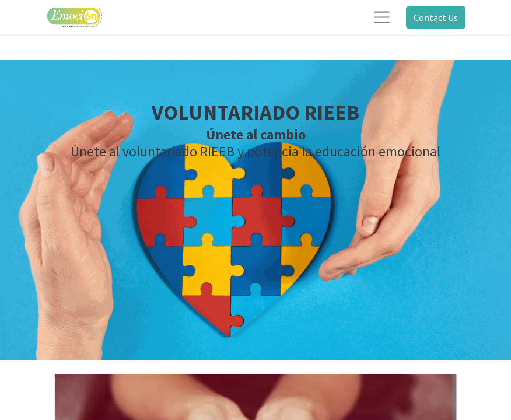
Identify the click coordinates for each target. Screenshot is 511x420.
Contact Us (436, 17)
